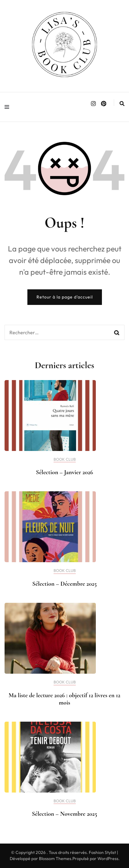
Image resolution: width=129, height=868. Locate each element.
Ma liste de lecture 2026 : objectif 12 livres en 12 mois (64, 699)
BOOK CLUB (65, 459)
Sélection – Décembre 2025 (64, 584)
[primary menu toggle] (8, 107)
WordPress (108, 859)
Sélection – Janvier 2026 (64, 472)
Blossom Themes (55, 859)
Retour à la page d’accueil (65, 297)
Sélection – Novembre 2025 (64, 814)
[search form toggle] (122, 104)
